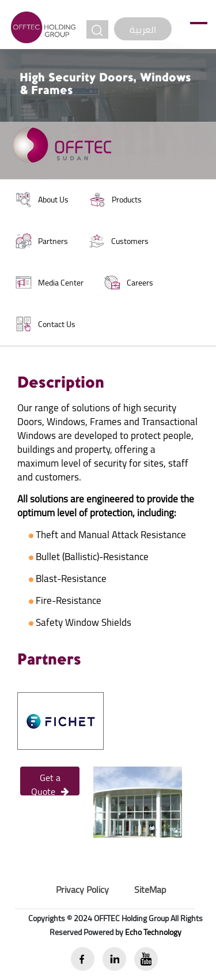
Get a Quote (50, 782)
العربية (143, 29)
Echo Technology (153, 932)
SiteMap (150, 889)
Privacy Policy (82, 889)
